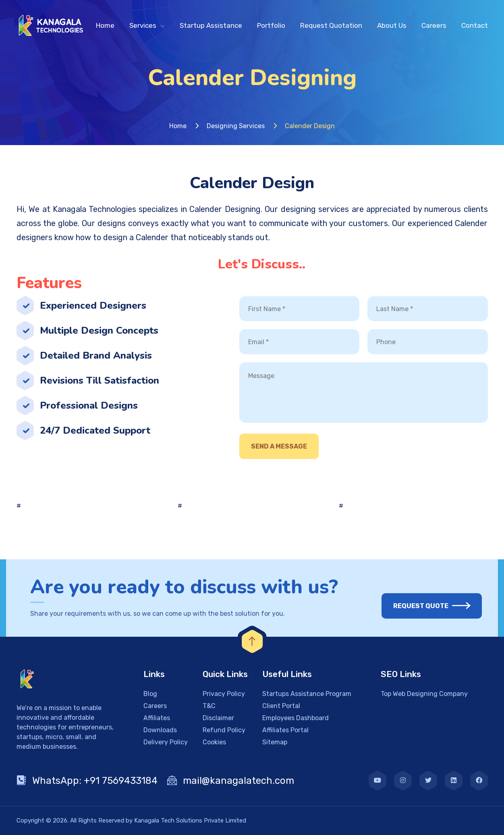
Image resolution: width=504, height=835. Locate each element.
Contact (475, 25)
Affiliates (157, 718)
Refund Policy (224, 730)
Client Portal (281, 706)
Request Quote (426, 606)
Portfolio (271, 25)
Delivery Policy (166, 742)
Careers (434, 25)
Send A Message (279, 446)
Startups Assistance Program (307, 694)
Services (143, 25)
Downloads (160, 730)
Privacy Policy (224, 694)
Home (105, 25)
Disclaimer (218, 718)
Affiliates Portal (285, 730)
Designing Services (236, 126)
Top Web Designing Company (424, 694)
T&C (209, 706)
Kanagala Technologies (94, 209)
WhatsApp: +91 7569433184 (87, 781)
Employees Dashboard (296, 718)
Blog (150, 694)
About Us (392, 25)
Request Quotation (331, 25)
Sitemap (275, 742)
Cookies (214, 742)
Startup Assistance (211, 25)
